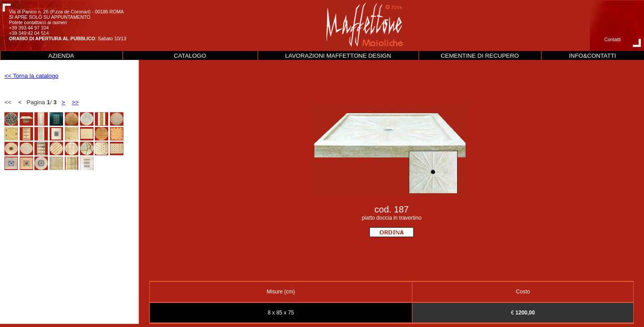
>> (75, 102)
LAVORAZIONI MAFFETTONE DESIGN (338, 56)
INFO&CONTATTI (592, 56)
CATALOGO (190, 56)
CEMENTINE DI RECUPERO (480, 56)
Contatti (612, 39)
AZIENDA (61, 56)
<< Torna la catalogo (32, 76)
